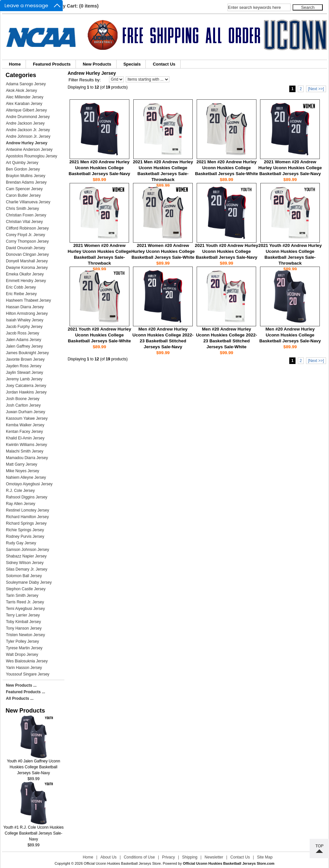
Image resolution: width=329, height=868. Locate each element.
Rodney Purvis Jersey (25, 536)
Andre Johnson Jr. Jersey (28, 136)
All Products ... (20, 698)
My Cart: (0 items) (79, 6)
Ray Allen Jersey (21, 504)
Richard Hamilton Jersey (27, 517)
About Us (109, 857)
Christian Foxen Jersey (26, 215)
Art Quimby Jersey (22, 163)
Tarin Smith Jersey (22, 595)
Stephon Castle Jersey (26, 589)
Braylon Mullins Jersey (26, 176)
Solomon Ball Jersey (24, 576)
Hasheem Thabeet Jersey (28, 300)
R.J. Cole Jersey (20, 491)
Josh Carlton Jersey (23, 405)
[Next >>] (316, 89)
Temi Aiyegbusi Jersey (25, 609)
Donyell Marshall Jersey (27, 261)
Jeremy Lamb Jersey (24, 379)
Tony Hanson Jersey (24, 628)
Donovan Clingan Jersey (27, 254)
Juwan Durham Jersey (25, 412)
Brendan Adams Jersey (26, 182)
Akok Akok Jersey (22, 91)
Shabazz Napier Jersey (26, 556)
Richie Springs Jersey (25, 530)
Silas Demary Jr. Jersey (27, 569)
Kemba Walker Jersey (25, 425)
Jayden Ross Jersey (24, 366)
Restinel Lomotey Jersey (27, 510)
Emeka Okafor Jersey (25, 274)
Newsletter (214, 857)
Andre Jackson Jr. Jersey (28, 130)
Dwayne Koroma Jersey (27, 268)
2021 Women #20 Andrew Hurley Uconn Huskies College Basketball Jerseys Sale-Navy (290, 168)
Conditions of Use (139, 857)
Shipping (190, 857)
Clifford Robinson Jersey (27, 228)
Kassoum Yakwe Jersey (27, 418)
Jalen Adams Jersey (23, 340)
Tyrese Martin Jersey (24, 648)
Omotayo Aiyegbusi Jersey (29, 484)
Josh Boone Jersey (23, 399)
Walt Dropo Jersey (22, 655)
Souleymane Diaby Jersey (29, 582)
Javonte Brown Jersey (25, 359)
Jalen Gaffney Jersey (24, 346)
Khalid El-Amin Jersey (25, 438)
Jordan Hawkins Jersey (26, 392)
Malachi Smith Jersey (25, 451)
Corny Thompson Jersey (27, 241)
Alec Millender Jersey (25, 97)
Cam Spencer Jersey (24, 189)
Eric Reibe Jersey (21, 294)
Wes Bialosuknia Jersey (27, 661)
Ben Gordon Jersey (23, 169)
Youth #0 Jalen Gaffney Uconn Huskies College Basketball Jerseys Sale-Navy (33, 765)
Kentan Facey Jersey (24, 432)
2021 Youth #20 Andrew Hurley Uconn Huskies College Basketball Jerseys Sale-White (99, 335)
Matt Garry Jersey (22, 464)
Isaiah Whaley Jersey (25, 320)
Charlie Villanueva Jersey (28, 202)
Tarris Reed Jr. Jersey (25, 602)
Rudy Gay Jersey (21, 543)
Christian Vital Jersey (24, 222)
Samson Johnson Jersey (27, 550)
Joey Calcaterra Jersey (26, 386)
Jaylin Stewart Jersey (24, 373)
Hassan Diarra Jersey (25, 307)
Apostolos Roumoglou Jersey (32, 156)
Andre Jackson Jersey (25, 123)
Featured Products (52, 64)
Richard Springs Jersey (26, 523)
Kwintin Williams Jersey (26, 445)
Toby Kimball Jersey (23, 622)
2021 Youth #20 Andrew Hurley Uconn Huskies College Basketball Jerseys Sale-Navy (226, 251)
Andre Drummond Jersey (28, 117)
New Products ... (21, 685)
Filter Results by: (85, 80)
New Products (97, 64)
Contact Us (164, 64)
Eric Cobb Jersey (21, 287)
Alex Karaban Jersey (24, 104)
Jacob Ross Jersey (22, 333)
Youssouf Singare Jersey (28, 674)
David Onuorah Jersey (25, 248)
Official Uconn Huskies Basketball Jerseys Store (122, 863)
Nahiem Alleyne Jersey (26, 477)
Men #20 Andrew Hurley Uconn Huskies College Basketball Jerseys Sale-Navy (290, 335)
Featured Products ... (25, 692)
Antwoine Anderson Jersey (29, 150)
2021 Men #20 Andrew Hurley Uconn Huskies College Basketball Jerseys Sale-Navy (99, 168)
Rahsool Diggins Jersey (27, 497)
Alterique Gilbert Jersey (26, 110)
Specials (132, 64)
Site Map (265, 857)
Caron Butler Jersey (23, 195)
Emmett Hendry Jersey (26, 281)
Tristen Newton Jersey (25, 635)
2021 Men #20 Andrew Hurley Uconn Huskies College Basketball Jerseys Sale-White (227, 168)
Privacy (168, 857)
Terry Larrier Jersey (23, 615)
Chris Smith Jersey (22, 209)
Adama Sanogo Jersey (26, 84)
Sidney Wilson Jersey (25, 563)
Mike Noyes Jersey (22, 471)
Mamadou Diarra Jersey (27, 458)
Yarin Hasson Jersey (24, 668)
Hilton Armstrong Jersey (27, 313)
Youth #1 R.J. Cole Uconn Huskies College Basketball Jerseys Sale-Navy (33, 831)
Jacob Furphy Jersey (24, 327)
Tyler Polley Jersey (22, 641)
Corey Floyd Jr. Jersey (25, 235)
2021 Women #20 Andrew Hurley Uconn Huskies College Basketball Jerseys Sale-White (163, 251)
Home (15, 64)
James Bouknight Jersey (27, 353)
